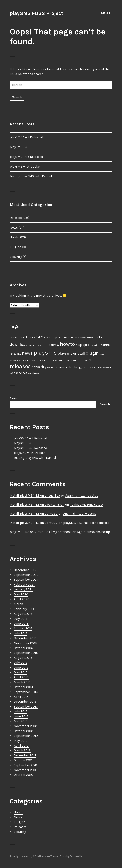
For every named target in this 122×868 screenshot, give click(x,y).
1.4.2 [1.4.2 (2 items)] (33, 337)
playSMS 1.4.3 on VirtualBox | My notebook (41, 532)
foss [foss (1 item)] (37, 345)
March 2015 (22, 682)
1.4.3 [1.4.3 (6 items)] (40, 337)
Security (16, 257)
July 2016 (21, 633)
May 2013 (21, 721)
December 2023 (25, 570)
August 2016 (23, 628)
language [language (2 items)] (15, 354)
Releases (16, 218)
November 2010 (25, 770)
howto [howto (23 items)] (67, 344)
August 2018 (23, 614)
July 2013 (21, 711)
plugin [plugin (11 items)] (92, 353)
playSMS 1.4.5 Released (26, 157)
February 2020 (25, 609)
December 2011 (25, 755)
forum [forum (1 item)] (32, 345)
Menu (105, 13)
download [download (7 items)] (19, 345)
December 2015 (25, 638)
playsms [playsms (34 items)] (45, 353)
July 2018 (21, 619)
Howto (15, 237)
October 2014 (23, 687)
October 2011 (23, 760)
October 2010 (24, 775)
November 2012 (25, 726)
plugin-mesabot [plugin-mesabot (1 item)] (50, 360)
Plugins (15, 247)
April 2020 (22, 599)
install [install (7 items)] (94, 345)
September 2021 (26, 580)
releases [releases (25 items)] (20, 366)
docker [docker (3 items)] (99, 337)
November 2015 (25, 643)
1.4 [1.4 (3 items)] (28, 337)
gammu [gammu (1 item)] (44, 345)
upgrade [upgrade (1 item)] (82, 368)
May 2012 (21, 741)
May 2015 (21, 672)
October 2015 (23, 648)
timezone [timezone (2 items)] (61, 367)
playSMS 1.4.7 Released (26, 137)
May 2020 (21, 594)
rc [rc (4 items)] (90, 360)
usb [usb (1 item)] (89, 368)
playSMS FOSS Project (36, 13)
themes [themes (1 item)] (51, 368)
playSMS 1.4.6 (19, 147)
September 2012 (26, 736)
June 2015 (21, 667)
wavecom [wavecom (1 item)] (107, 368)
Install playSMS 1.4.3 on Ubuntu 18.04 (37, 505)
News (14, 227)
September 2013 (26, 706)
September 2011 (25, 765)
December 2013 (25, 702)
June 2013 (21, 716)
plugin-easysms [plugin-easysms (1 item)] (33, 360)
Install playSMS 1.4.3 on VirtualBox (35, 495)
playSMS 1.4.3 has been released (86, 523)
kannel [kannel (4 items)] (106, 345)
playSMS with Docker (25, 166)
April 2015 (21, 677)
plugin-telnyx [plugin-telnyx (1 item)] (65, 360)
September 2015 (26, 653)
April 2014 (21, 697)
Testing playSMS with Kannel (31, 176)
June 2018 (21, 624)
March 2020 (23, 604)
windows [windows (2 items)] (34, 373)
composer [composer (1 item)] (80, 338)
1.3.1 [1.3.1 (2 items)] (23, 337)
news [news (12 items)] (27, 353)
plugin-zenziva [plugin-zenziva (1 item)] (80, 360)
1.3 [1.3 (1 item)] (19, 338)
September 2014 (26, 692)
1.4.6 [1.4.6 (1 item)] (51, 338)
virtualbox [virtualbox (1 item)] (97, 368)
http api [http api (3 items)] (81, 345)
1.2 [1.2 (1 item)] (11, 338)
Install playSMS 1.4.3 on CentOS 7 (34, 514)
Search (15, 398)
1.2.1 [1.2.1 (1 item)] (15, 338)
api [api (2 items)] (56, 337)
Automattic (77, 856)
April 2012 (21, 745)
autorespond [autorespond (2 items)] (66, 337)
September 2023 (26, 575)
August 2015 (23, 658)
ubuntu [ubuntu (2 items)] (72, 367)
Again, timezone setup (82, 495)
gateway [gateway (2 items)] (54, 345)
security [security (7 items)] (39, 367)
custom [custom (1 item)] (89, 338)
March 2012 (22, 750)
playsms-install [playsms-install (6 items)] (71, 353)
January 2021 (23, 589)
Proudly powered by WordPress (28, 856)
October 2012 (23, 731)
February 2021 (24, 584)
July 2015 (21, 663)
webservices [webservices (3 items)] (19, 373)
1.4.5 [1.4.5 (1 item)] (46, 338)
